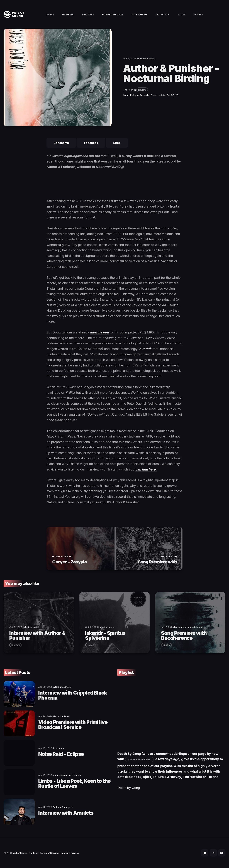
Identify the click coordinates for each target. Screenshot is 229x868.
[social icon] (205, 853)
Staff (181, 15)
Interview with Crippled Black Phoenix (73, 695)
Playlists (163, 15)
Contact (33, 853)
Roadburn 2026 (113, 15)
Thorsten (128, 90)
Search (198, 15)
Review (142, 90)
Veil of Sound (20, 853)
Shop (117, 143)
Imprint (65, 853)
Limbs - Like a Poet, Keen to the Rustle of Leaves (74, 784)
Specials (88, 15)
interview (16, 645)
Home (50, 15)
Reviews (68, 15)
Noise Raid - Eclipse (61, 754)
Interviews (140, 15)
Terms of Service (49, 853)
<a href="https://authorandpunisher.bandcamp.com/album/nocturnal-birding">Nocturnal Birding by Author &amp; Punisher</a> (114, 186)
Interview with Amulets (66, 813)
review (91, 645)
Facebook (91, 143)
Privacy (75, 853)
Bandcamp (61, 143)
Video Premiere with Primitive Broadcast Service (73, 725)
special (166, 645)
